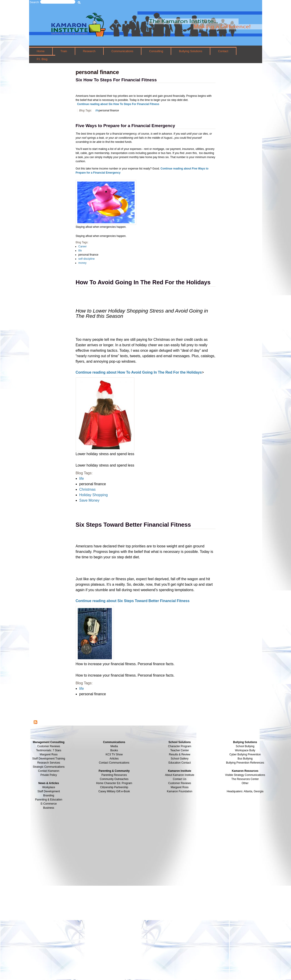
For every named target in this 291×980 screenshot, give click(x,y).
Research (89, 51)
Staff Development (49, 791)
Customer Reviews (180, 783)
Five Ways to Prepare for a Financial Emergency (125, 126)
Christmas (88, 489)
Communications (122, 51)
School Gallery (180, 759)
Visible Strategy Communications (245, 775)
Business (49, 808)
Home (41, 51)
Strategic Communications (49, 767)
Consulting (156, 51)
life (97, 110)
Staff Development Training (49, 759)
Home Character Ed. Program (114, 783)
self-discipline (87, 259)
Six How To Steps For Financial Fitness (116, 80)
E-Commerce (49, 804)
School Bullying (245, 746)
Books (114, 750)
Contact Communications (114, 763)
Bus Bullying (245, 759)
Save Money (89, 500)
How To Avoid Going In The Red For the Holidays (143, 282)
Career (83, 246)
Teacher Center (180, 750)
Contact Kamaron (49, 771)
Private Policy (49, 775)
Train (64, 51)
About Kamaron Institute (180, 775)
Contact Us (179, 779)
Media (114, 746)
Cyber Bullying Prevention (245, 754)
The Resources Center (245, 779)
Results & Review (180, 754)
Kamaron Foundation (180, 791)
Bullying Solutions (191, 51)
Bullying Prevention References (245, 763)
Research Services (49, 763)
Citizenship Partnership (114, 787)
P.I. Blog (42, 59)
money (83, 263)
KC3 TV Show (114, 754)
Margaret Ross (49, 754)
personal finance (109, 110)
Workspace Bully (245, 750)
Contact (223, 51)
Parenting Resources (114, 775)
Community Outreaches (114, 779)
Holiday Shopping (94, 495)
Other (245, 783)
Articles (114, 759)
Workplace (49, 787)
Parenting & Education (49, 800)
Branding (49, 795)
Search (34, 2)
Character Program (180, 746)
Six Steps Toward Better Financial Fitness (133, 525)
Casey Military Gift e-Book (114, 791)
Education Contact (180, 763)
